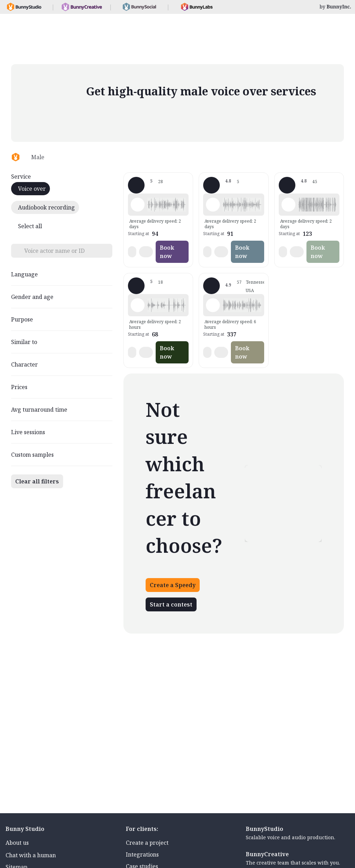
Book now (167, 252)
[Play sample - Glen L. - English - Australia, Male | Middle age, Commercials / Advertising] (213, 205)
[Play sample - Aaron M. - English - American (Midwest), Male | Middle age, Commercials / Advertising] (288, 205)
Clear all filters (37, 481)
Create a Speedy (173, 585)
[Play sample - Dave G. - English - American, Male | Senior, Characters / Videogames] (213, 305)
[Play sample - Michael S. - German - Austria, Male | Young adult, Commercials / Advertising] (138, 205)
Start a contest (171, 604)
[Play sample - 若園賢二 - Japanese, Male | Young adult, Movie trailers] (138, 305)
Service (21, 177)
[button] (167, 205)
